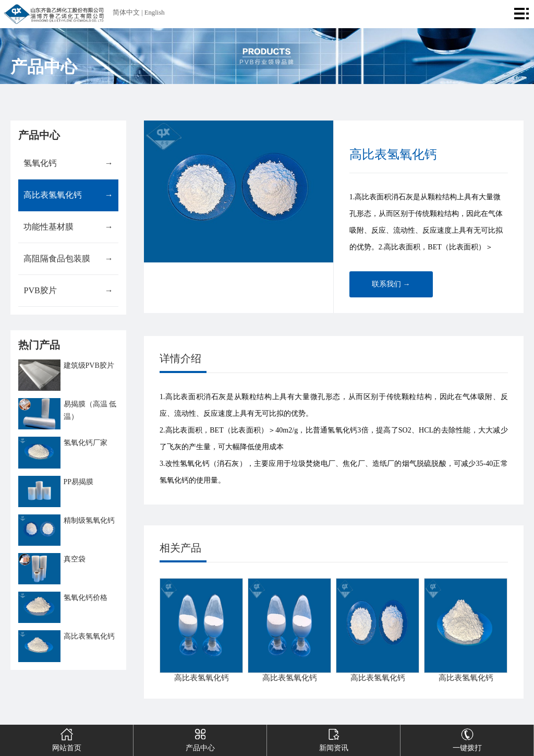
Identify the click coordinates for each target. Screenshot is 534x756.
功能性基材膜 (68, 227)
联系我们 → (391, 284)
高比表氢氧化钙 (68, 195)
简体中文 (126, 13)
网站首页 (66, 738)
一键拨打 (467, 738)
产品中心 (200, 738)
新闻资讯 (333, 738)
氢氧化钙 (68, 163)
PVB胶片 (68, 291)
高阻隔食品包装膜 (68, 259)
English (155, 13)
